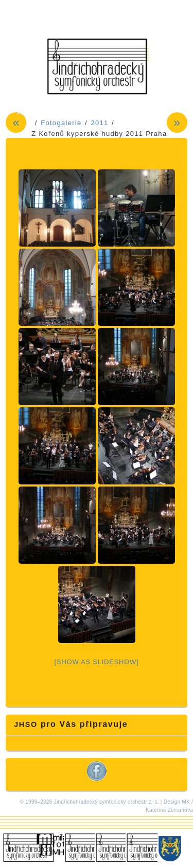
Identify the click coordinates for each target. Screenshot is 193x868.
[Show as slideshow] (97, 662)
